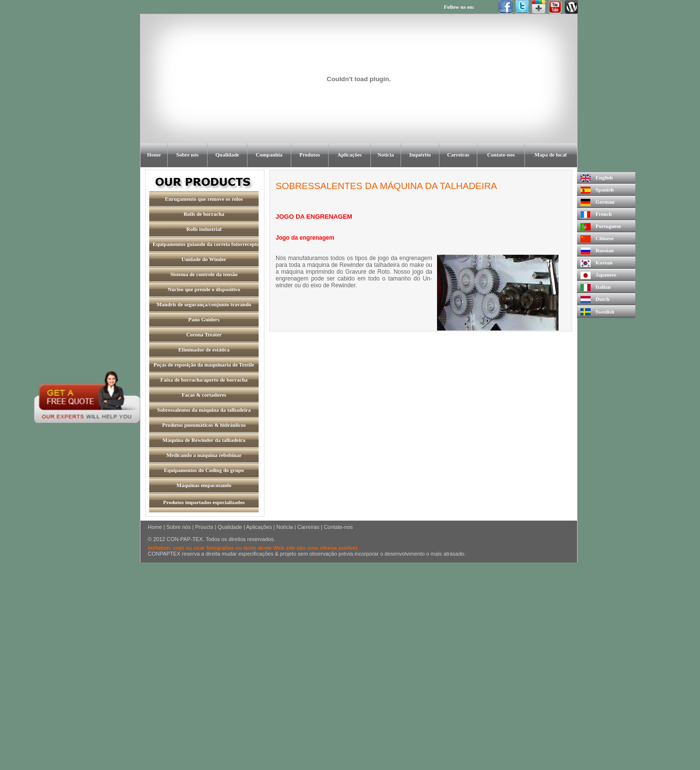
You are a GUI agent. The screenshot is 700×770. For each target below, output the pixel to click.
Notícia (284, 527)
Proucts (204, 527)
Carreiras (308, 527)
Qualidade (230, 527)
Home (155, 527)
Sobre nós (178, 527)
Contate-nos (338, 527)
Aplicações (259, 527)
